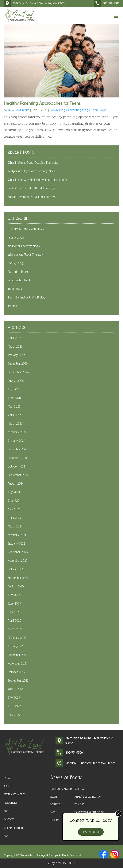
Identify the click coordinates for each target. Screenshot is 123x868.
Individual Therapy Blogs (24, 246)
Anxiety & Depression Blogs (26, 229)
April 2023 (14, 621)
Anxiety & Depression (88, 797)
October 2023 (16, 569)
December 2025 (18, 364)
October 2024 (16, 466)
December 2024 (18, 449)
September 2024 (18, 475)
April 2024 (14, 518)
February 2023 (17, 638)
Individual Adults (61, 789)
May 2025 (14, 406)
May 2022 (14, 715)
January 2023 (16, 646)
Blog (7, 811)
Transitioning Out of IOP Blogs (27, 297)
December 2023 (18, 552)
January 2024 (16, 544)
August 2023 (16, 586)
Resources (10, 803)
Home (7, 778)
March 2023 (15, 629)
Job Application (13, 828)
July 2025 (14, 389)
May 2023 (14, 612)
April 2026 (14, 338)
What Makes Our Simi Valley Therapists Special (38, 180)
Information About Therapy (25, 255)
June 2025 (14, 398)
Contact (9, 820)
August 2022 (16, 689)
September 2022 (18, 681)
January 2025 (16, 441)
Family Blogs (58, 110)
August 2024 (16, 484)
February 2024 (17, 535)
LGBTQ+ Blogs (16, 263)
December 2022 (18, 655)
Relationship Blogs (19, 280)
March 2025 (15, 424)
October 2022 (16, 672)
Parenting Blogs (79, 110)
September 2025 (18, 372)
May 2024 (14, 509)
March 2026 (15, 347)
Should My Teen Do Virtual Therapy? (32, 197)
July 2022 (14, 698)
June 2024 (14, 501)
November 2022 (17, 663)
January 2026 (16, 355)
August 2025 (16, 381)
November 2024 (17, 458)
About (8, 786)
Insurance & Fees (15, 794)
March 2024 (15, 526)
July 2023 (14, 595)
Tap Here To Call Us (62, 864)
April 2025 (14, 415)
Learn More (91, 832)
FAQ (6, 836)
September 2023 (18, 578)
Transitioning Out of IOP (89, 812)
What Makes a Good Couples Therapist (33, 163)
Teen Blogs (99, 110)
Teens (54, 797)
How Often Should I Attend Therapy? (31, 188)
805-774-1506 (107, 3)
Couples (55, 804)
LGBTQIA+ (80, 789)
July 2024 (14, 492)
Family (54, 812)
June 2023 (14, 604)
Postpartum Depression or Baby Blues (31, 171)
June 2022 (14, 706)
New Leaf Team (19, 110)
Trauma (12, 306)
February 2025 (17, 432)
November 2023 (17, 561)
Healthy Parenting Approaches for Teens (42, 103)
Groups (54, 820)
